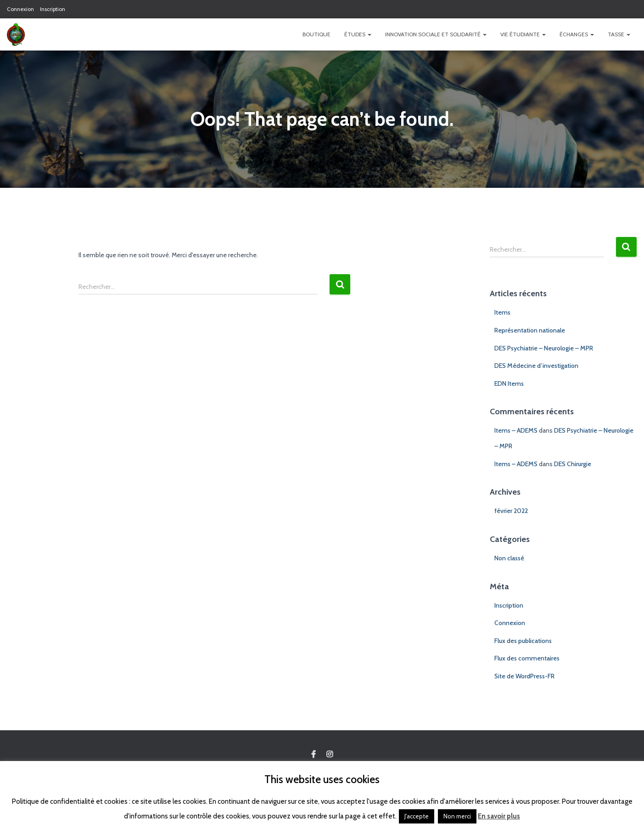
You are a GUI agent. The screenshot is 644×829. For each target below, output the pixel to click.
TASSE (619, 34)
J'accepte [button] (417, 816)
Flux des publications (523, 641)
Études (358, 34)
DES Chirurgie (573, 464)
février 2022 (511, 511)
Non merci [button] (457, 816)
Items (502, 312)
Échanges (577, 34)
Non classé (509, 558)
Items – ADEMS (516, 430)
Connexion (20, 9)
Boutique (316, 34)
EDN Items (509, 383)
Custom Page (314, 755)
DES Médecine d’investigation (536, 366)
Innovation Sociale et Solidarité (436, 34)
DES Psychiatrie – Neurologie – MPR (544, 348)
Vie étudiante (523, 34)
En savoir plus (499, 816)
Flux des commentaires (527, 658)
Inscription (53, 9)
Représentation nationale (530, 330)
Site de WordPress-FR (524, 676)
